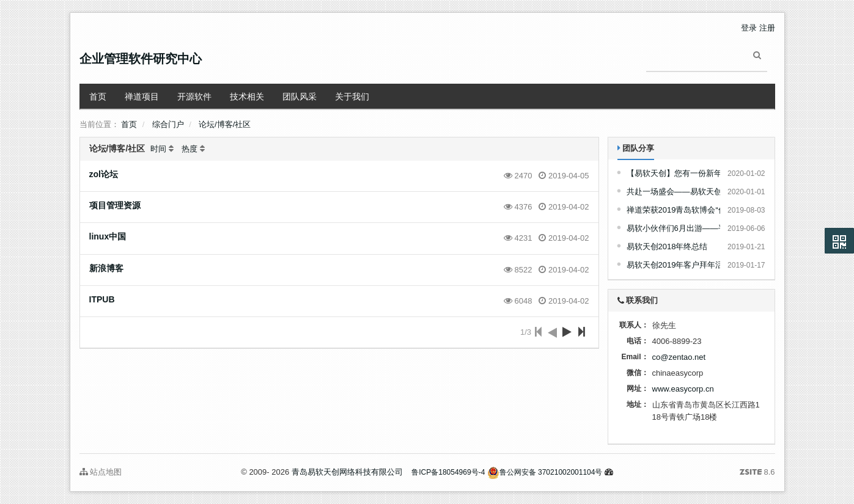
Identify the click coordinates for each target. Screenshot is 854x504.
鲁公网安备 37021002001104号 (545, 472)
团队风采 (300, 97)
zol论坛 (104, 174)
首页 (98, 97)
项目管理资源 (115, 205)
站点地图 (101, 472)
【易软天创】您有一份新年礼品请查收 (694, 173)
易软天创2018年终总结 (667, 247)
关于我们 (352, 97)
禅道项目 (142, 97)
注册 (767, 28)
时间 (158, 149)
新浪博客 (106, 268)
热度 (190, 149)
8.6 (757, 473)
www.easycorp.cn (683, 389)
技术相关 (247, 97)
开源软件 (194, 97)
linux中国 (108, 236)
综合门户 (168, 124)
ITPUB (102, 299)
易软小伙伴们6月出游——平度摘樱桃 (692, 228)
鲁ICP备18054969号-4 (448, 472)
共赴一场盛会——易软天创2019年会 (691, 192)
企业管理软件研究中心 (141, 59)
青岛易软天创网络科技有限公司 (347, 472)
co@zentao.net (679, 357)
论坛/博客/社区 (225, 124)
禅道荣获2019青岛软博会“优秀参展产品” (698, 210)
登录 (749, 28)
